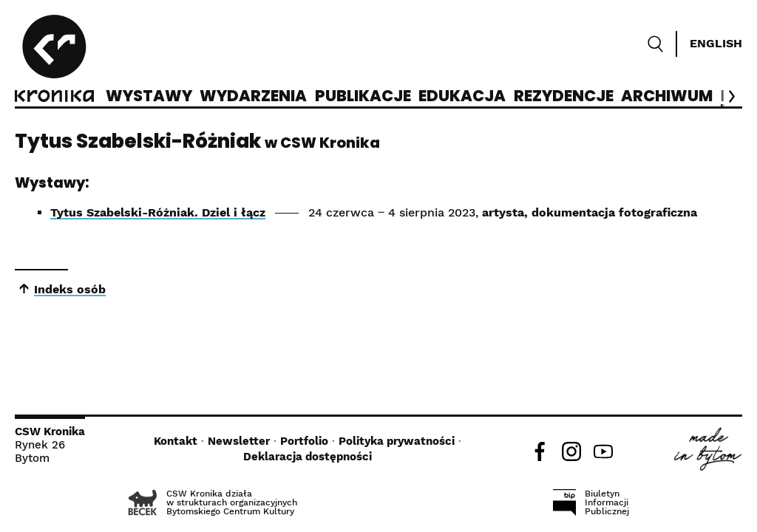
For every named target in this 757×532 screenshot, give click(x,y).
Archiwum (667, 97)
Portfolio (304, 441)
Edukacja (462, 97)
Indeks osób (70, 289)
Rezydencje (564, 97)
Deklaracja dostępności (308, 457)
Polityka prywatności (397, 441)
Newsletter (239, 441)
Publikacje (363, 97)
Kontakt (176, 441)
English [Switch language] (716, 43)
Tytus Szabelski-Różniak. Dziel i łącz (158, 212)
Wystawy (149, 97)
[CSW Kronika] (54, 61)
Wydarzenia (253, 97)
